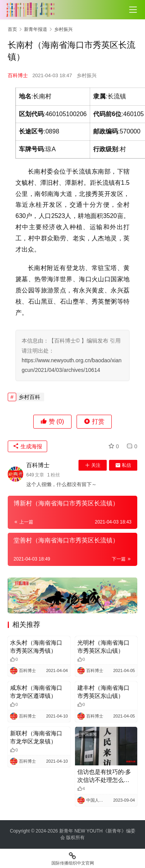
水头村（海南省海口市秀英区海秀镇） (36, 647)
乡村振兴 (87, 75)
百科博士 (18, 75)
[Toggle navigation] (133, 10)
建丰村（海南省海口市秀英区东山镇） (103, 692)
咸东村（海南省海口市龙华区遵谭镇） (36, 692)
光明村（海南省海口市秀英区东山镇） (103, 647)
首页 (12, 29)
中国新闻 (89, 734)
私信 (123, 465)
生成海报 (27, 446)
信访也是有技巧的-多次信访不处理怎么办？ (104, 776)
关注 (93, 465)
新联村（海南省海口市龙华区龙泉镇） (36, 737)
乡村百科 (29, 397)
